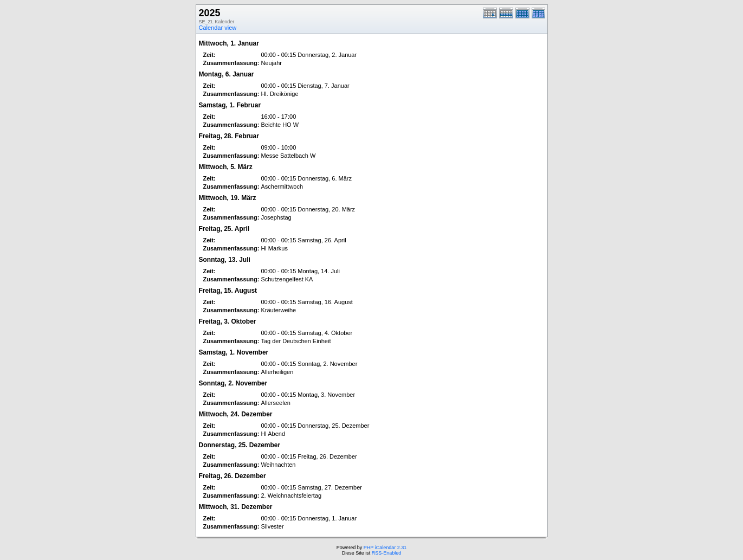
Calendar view (218, 28)
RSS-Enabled (387, 553)
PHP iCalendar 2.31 (385, 548)
